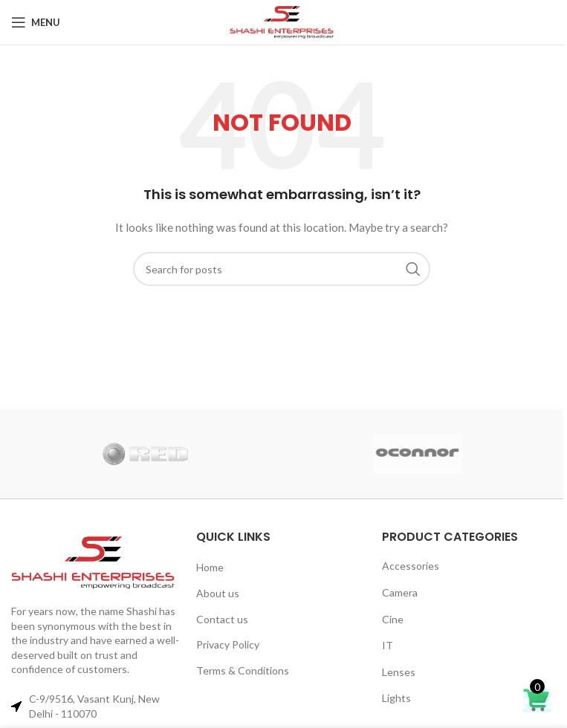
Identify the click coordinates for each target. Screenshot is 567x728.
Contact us (222, 619)
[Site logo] (282, 23)
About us (218, 593)
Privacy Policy (228, 644)
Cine (393, 619)
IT (388, 645)
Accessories (411, 566)
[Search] (282, 269)
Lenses (399, 672)
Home (210, 567)
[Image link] (96, 563)
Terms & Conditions (243, 670)
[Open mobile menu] (36, 22)
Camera (400, 592)
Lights (396, 698)
